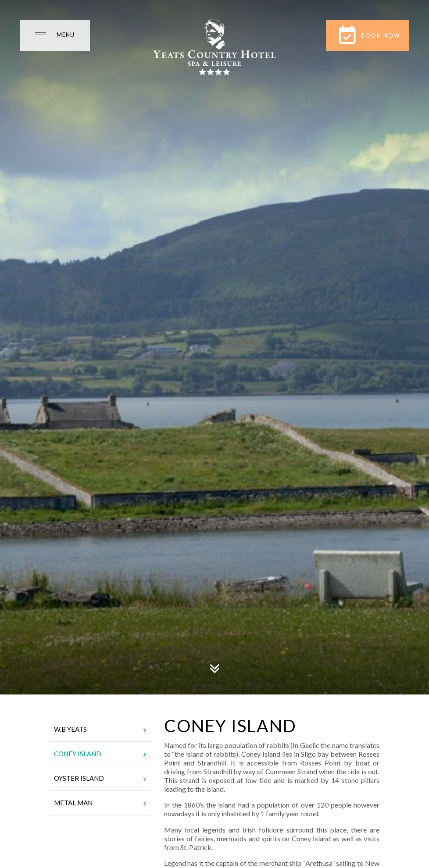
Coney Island (100, 755)
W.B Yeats (100, 730)
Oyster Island (100, 779)
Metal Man (100, 804)
